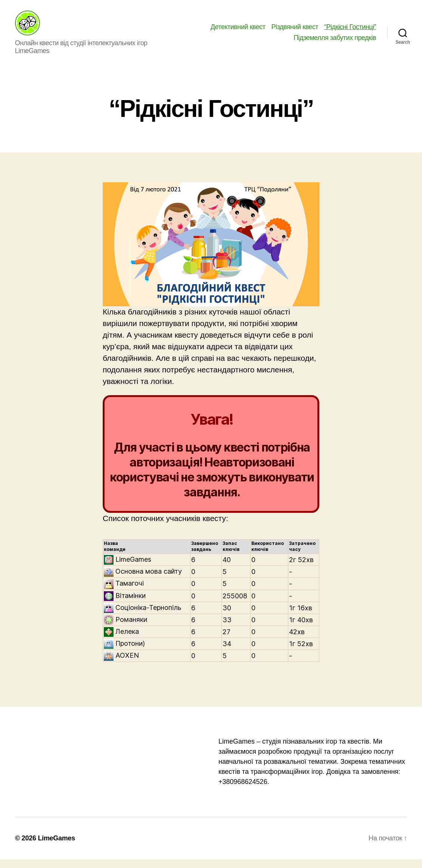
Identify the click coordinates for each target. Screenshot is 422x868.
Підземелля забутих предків (335, 42)
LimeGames (56, 847)
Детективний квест (238, 31)
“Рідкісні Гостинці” (350, 31)
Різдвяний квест (295, 31)
